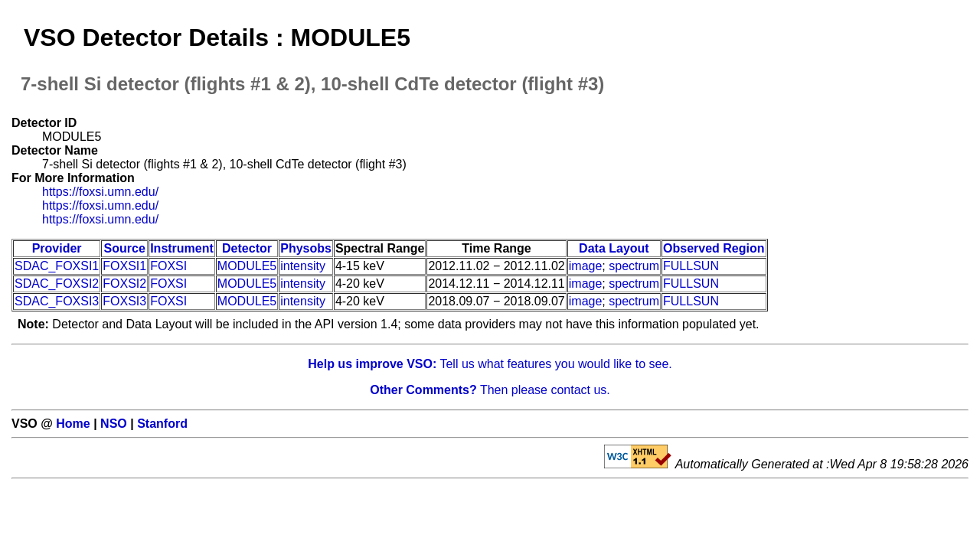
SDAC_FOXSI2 (57, 284)
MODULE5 (247, 266)
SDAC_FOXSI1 (57, 266)
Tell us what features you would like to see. (490, 364)
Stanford (162, 424)
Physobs (306, 248)
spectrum (634, 266)
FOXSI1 (124, 266)
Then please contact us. (490, 390)
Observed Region (714, 248)
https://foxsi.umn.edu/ (100, 192)
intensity (303, 266)
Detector (247, 248)
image (586, 266)
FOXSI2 (124, 284)
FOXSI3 (124, 301)
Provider (57, 248)
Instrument (182, 248)
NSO (114, 424)
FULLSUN (691, 266)
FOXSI (168, 266)
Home (73, 424)
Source (125, 248)
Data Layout (614, 248)
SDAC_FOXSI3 (57, 301)
